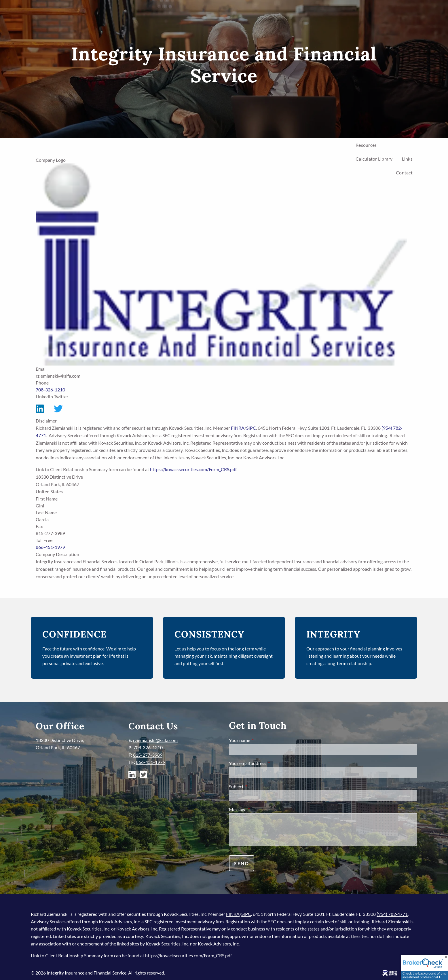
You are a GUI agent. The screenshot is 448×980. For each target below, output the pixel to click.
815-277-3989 (148, 755)
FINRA (238, 428)
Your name (260, 740)
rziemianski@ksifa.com (155, 740)
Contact (404, 173)
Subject (257, 786)
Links (407, 159)
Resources (366, 145)
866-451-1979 (50, 547)
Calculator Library (374, 159)
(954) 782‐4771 (392, 914)
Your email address (268, 763)
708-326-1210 (50, 390)
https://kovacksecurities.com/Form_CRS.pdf (193, 469)
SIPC (251, 428)
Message (258, 809)
